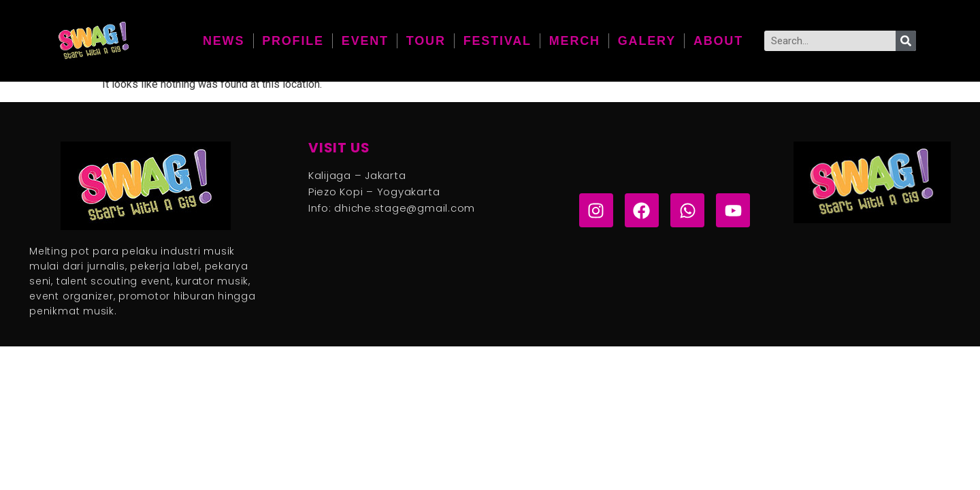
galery (647, 41)
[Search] (906, 41)
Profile (293, 41)
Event (365, 41)
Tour (426, 41)
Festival (497, 41)
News (224, 41)
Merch (575, 41)
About (718, 41)
